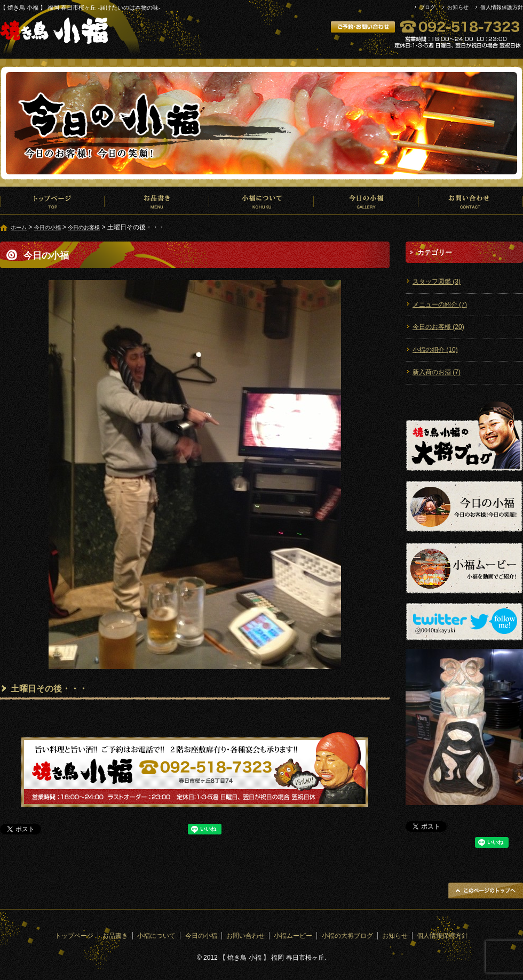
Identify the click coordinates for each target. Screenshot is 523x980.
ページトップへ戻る (486, 890)
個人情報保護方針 (502, 7)
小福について (261, 202)
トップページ (52, 202)
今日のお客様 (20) (438, 327)
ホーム (19, 227)
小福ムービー (293, 936)
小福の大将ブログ (347, 936)
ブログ (427, 7)
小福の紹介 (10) (435, 350)
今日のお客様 (84, 227)
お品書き (157, 202)
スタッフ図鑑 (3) (437, 282)
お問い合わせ (471, 202)
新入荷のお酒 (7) (437, 372)
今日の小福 (366, 202)
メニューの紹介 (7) (440, 304)
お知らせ (458, 7)
